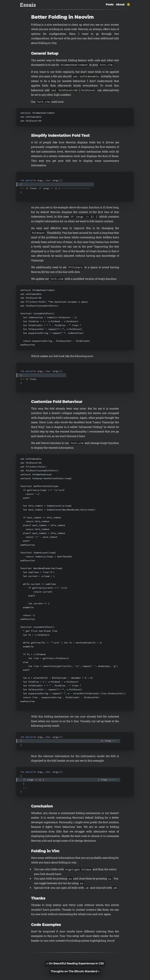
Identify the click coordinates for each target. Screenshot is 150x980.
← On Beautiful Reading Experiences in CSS (75, 963)
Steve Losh (46, 422)
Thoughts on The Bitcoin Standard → (75, 971)
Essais (28, 5)
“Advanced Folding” (90, 427)
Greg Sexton (96, 242)
